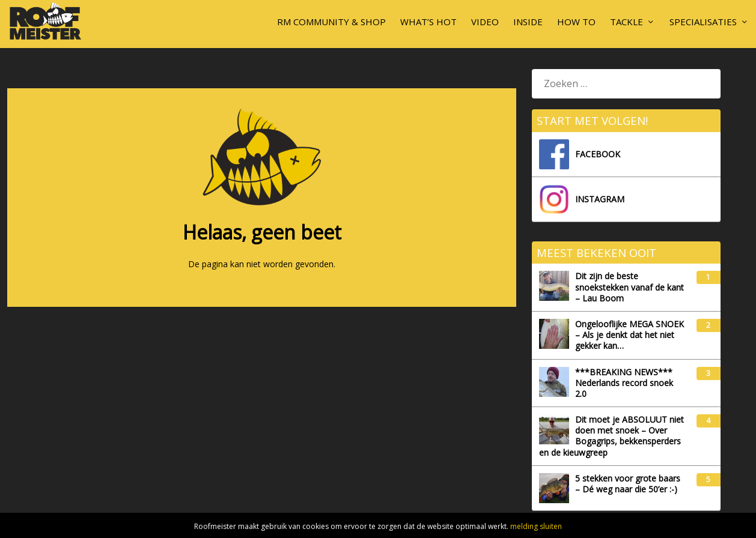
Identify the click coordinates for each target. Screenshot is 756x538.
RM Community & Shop (331, 22)
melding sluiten (536, 526)
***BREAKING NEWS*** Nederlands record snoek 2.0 (606, 383)
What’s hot (428, 22)
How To (576, 22)
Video (485, 22)
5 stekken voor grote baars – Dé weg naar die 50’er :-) (610, 488)
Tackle (626, 22)
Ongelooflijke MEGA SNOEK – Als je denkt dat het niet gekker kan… (611, 335)
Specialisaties (703, 22)
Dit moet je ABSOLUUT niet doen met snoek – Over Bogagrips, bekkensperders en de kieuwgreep (611, 436)
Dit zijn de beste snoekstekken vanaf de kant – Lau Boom (611, 287)
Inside (528, 22)
